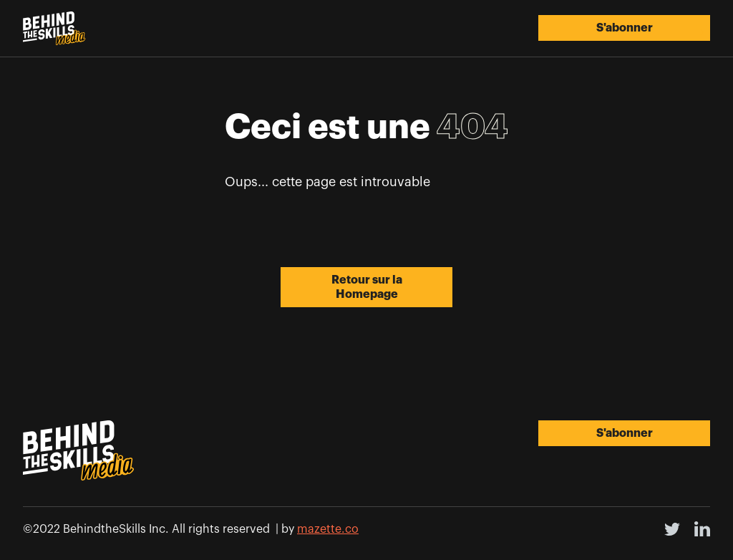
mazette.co (328, 529)
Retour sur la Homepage (367, 287)
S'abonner (625, 28)
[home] (54, 29)
